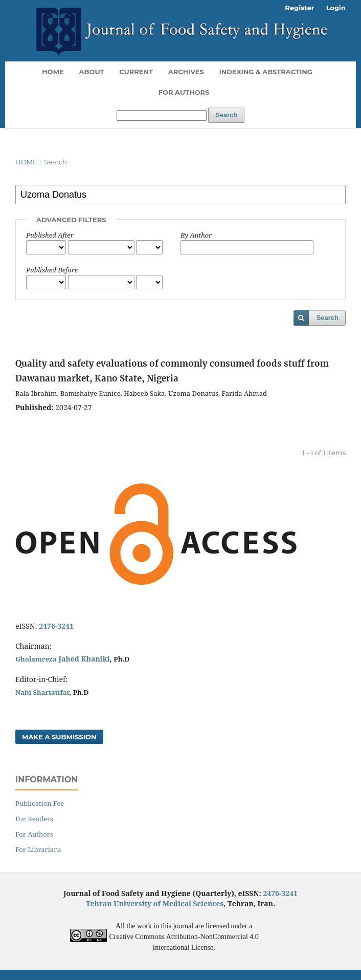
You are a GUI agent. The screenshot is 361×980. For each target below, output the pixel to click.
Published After (50, 235)
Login (336, 8)
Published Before (52, 270)
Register (299, 8)
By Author (196, 235)
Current (136, 72)
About (92, 72)
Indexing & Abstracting (265, 72)
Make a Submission (59, 737)
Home (53, 72)
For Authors (184, 92)
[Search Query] (162, 115)
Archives (186, 72)
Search (226, 115)
